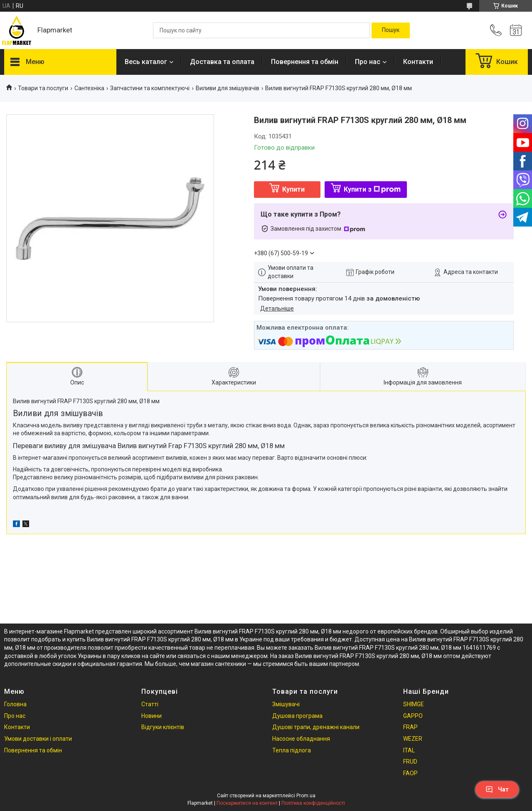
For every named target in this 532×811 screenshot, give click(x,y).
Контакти (418, 62)
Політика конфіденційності (313, 803)
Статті (150, 704)
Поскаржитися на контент (247, 803)
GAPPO (413, 716)
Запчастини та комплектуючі (150, 88)
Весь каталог (146, 62)
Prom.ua (306, 796)
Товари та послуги (43, 88)
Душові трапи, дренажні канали (316, 727)
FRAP (410, 727)
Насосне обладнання (301, 739)
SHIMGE (414, 704)
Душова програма (297, 716)
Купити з (372, 189)
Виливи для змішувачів (228, 88)
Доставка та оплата (222, 62)
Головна (15, 704)
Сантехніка (89, 88)
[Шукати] (391, 30)
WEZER (413, 739)
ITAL (409, 750)
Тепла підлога (292, 750)
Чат (497, 789)
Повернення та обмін (305, 62)
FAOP (410, 773)
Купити (293, 189)
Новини (151, 716)
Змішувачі (286, 704)
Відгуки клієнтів (163, 727)
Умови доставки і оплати (38, 739)
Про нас (368, 62)
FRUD (410, 762)
